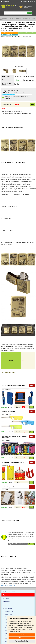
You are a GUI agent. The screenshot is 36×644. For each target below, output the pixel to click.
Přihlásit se (31, 2)
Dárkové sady (8, 614)
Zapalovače (19, 18)
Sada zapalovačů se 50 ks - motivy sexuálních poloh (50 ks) (15, 437)
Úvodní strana (5, 1)
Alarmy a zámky (9, 612)
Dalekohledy (6, 605)
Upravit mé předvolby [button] (22, 641)
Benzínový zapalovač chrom (10, 487)
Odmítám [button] (22, 638)
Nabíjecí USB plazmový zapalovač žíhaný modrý (13, 386)
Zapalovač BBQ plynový (8, 411)
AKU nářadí (6, 598)
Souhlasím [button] (22, 635)
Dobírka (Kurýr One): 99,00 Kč (12, 111)
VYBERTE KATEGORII (9, 591)
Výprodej (5, 595)
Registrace (24, 2)
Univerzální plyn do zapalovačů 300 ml (13, 462)
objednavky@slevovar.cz (8, 585)
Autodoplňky (6, 602)
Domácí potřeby (12, 18)
